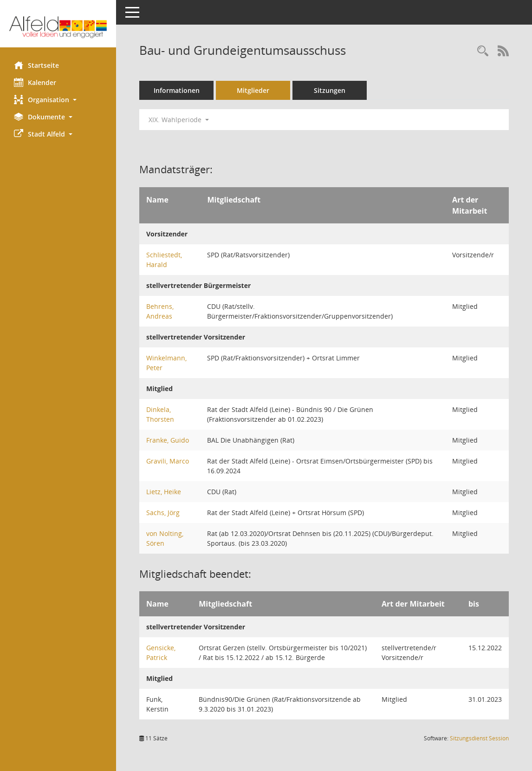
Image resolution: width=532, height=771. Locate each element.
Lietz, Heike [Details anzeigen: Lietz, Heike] (164, 492)
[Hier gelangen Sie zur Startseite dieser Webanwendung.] (58, 27)
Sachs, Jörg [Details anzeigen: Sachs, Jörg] (163, 513)
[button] (58, 100)
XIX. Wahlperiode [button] (179, 120)
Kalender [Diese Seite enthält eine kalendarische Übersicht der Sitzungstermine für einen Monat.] (35, 82)
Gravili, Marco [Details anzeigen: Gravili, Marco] (168, 461)
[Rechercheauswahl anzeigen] (483, 51)
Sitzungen (330, 90)
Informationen (177, 90)
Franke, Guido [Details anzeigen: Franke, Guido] (168, 440)
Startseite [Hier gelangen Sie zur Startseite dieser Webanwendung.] (36, 65)
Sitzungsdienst (479, 738)
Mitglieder (253, 90)
